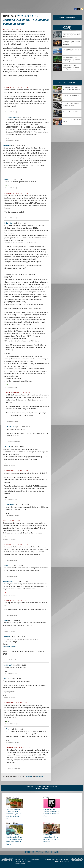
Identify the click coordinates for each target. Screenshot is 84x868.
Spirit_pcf (8, 665)
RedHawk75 (12, 427)
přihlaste (29, 776)
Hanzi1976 (7, 637)
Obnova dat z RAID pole (33, 787)
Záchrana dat (54, 787)
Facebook (30, 852)
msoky (5, 620)
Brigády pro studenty (42, 789)
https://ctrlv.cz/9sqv (9, 647)
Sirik (5, 521)
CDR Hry (67, 28)
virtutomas (7, 146)
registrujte (39, 776)
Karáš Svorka (9, 87)
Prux (5, 679)
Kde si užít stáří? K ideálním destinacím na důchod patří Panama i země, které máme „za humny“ (14, 839)
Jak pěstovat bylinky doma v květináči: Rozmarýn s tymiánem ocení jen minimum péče (14, 814)
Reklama (55, 852)
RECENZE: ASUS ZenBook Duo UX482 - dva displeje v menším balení (26, 20)
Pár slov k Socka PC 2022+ (71, 112)
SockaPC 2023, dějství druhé (71, 96)
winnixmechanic (12, 117)
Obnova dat (45, 787)
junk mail (6, 447)
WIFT (5, 29)
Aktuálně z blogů (67, 82)
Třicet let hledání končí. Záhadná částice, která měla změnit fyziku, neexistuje (71, 67)
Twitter (39, 852)
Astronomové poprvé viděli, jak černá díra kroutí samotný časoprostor (72, 43)
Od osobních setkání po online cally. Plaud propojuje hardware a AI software (72, 35)
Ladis (6, 179)
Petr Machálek (8, 581)
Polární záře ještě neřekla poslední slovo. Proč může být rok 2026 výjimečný (71, 59)
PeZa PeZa (8, 223)
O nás (47, 852)
